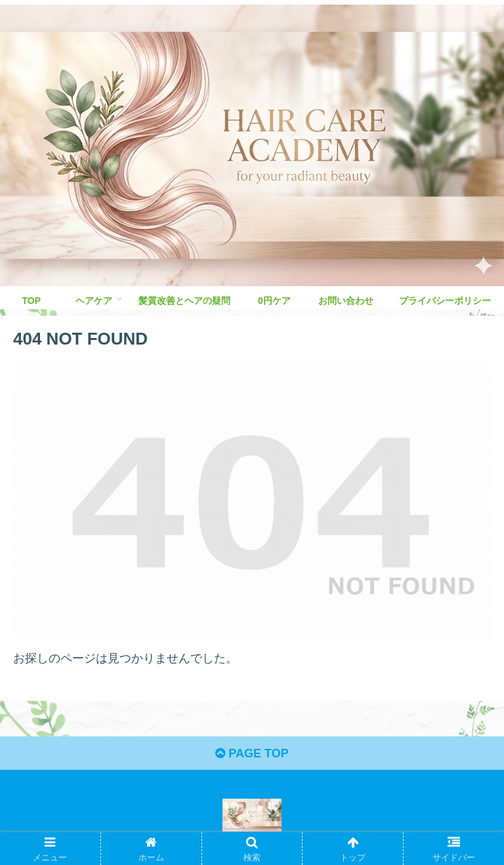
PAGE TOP (252, 753)
